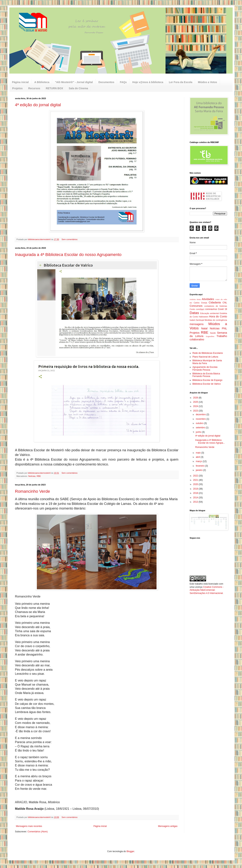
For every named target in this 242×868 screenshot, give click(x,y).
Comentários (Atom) (37, 832)
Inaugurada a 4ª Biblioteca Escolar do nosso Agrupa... (210, 441)
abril (198, 457)
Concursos (196, 306)
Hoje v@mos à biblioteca (148, 82)
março (199, 461)
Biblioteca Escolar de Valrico (207, 384)
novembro (201, 419)
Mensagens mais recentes (29, 826)
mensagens (197, 324)
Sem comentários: (70, 239)
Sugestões (210, 336)
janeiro (199, 470)
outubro (200, 423)
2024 (196, 406)
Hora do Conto (218, 316)
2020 (196, 484)
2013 (196, 502)
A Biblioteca (42, 82)
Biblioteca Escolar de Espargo (207, 380)
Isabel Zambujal (197, 320)
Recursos (34, 88)
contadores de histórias (216, 306)
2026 (196, 398)
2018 (196, 493)
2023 (196, 411)
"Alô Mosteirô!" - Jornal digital (74, 82)
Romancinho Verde (32, 491)
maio (199, 453)
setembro (201, 428)
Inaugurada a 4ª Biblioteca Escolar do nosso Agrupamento (68, 255)
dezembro (201, 414)
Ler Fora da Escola (181, 82)
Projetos (17, 88)
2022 (196, 476)
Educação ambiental (210, 313)
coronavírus (211, 309)
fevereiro (200, 466)
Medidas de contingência (216, 320)
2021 (196, 480)
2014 (196, 498)
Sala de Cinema (78, 88)
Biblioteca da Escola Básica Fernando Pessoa (206, 375)
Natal (204, 328)
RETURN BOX (55, 88)
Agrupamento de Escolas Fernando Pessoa (205, 368)
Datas (194, 313)
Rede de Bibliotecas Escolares (208, 353)
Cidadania (215, 302)
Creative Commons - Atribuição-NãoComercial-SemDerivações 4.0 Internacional (207, 590)
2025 (196, 402)
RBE (39, 476)
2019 (196, 489)
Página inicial (20, 82)
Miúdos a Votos (207, 82)
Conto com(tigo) (197, 309)
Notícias (32, 476)
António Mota (195, 299)
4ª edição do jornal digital (38, 105)
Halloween (203, 317)
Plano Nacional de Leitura (205, 357)
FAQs (123, 82)
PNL (224, 328)
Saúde (213, 333)
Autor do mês (221, 299)
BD (191, 303)
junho (199, 432)
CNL (225, 303)
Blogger (130, 851)
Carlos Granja (200, 303)
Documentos (106, 82)
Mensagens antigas (168, 826)
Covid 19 (222, 309)
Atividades (208, 299)
